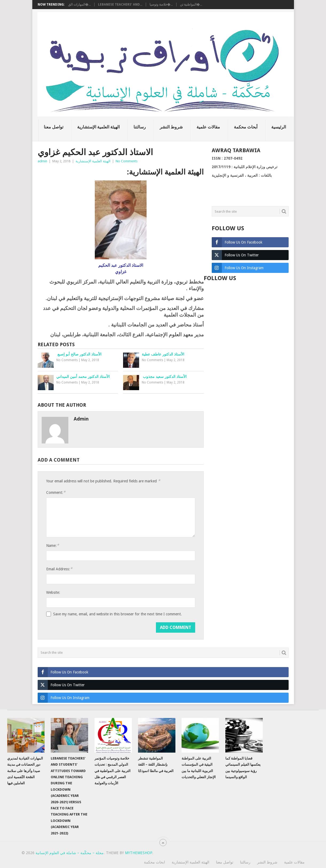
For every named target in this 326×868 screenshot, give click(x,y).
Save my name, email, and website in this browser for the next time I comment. (117, 614)
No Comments (127, 161)
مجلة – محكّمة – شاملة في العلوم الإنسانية (70, 853)
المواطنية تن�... (191, 5)
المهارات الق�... (79, 5)
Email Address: (59, 569)
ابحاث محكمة (154, 862)
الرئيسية (279, 127)
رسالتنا (140, 127)
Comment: (56, 492)
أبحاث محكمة (246, 127)
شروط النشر (171, 127)
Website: (53, 592)
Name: (53, 545)
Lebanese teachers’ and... (120, 5)
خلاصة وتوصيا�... (161, 5)
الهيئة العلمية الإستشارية (98, 127)
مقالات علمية (208, 127)
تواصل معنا (54, 127)
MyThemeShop (139, 853)
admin (42, 161)
